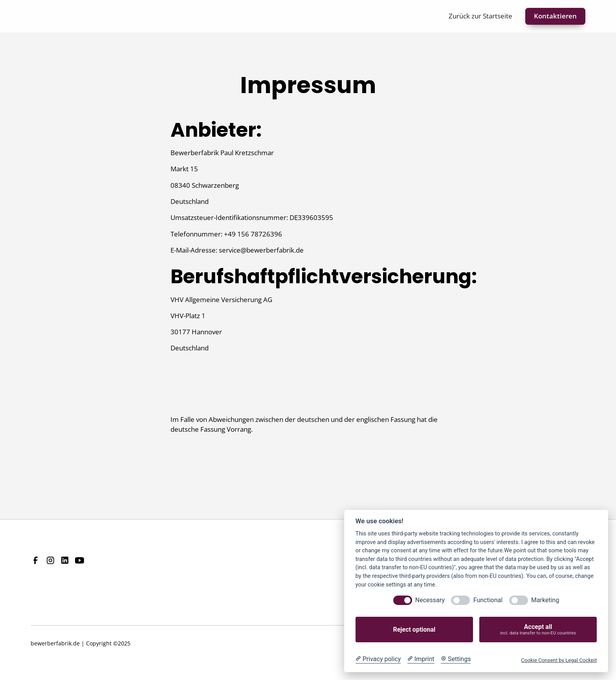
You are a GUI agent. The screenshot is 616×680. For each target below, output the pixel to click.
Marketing (545, 600)
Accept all (538, 630)
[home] (57, 16)
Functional (488, 600)
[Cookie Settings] (456, 659)
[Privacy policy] (378, 659)
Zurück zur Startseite (480, 16)
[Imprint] (421, 659)
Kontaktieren (555, 16)
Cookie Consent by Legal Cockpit (559, 660)
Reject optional (414, 630)
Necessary (430, 600)
